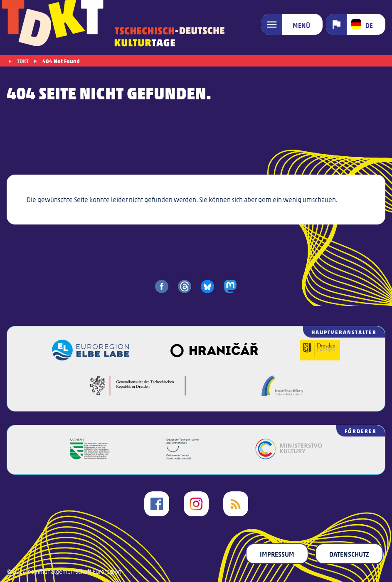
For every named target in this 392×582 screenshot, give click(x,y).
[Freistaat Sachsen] (90, 457)
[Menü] (292, 24)
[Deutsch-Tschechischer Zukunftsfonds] (183, 457)
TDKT (23, 61)
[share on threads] (185, 286)
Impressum (277, 554)
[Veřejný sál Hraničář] (214, 358)
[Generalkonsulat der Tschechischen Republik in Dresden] (138, 393)
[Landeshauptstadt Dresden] (320, 358)
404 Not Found (61, 61)
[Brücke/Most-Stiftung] (282, 393)
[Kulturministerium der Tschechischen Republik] (289, 457)
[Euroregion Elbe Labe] (90, 358)
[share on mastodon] (230, 286)
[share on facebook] (162, 286)
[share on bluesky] (207, 286)
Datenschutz (349, 554)
